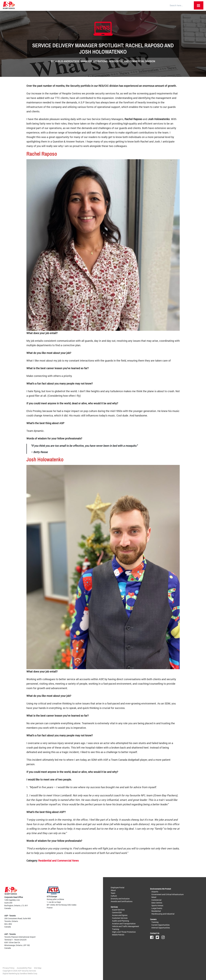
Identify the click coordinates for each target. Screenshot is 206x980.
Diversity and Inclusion (120, 899)
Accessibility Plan (24, 968)
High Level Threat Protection (124, 932)
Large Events (157, 908)
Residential (156, 911)
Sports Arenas (157, 905)
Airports (155, 892)
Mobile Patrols (118, 935)
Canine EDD (117, 912)
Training (116, 929)
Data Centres (157, 903)
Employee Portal (118, 888)
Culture (114, 896)
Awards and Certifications (122, 901)
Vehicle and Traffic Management (126, 926)
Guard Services (118, 910)
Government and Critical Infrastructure (167, 894)
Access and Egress (120, 915)
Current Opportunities (160, 925)
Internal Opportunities (161, 928)
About (113, 890)
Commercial (156, 900)
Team (113, 893)
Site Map (38, 968)
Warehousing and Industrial (163, 914)
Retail (154, 897)
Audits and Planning (121, 921)
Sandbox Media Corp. (29, 973)
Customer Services (120, 918)
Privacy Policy (9, 968)
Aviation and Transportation (124, 924)
